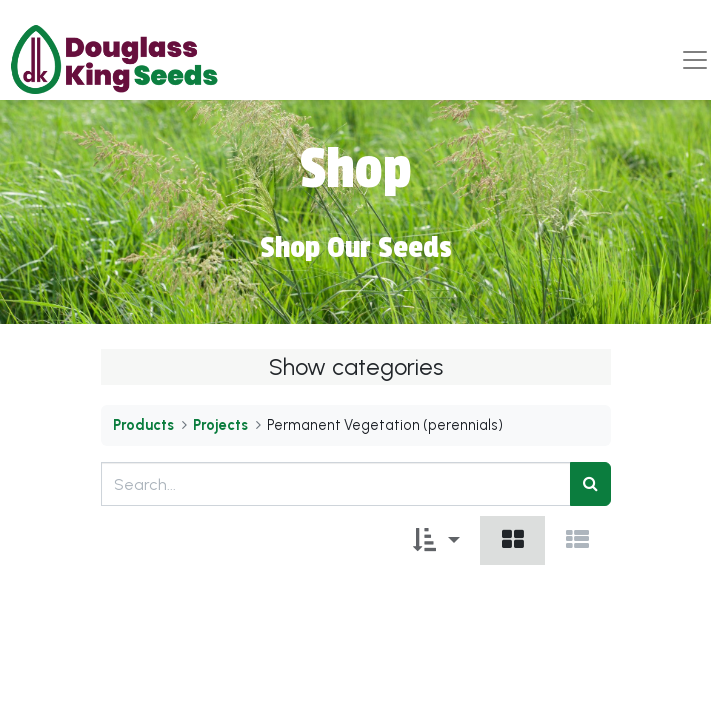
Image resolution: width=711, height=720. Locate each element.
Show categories (356, 367)
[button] (436, 540)
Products (143, 425)
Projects (220, 425)
